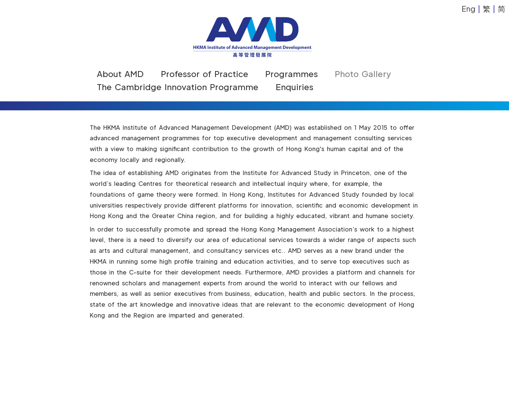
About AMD (120, 74)
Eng (468, 8)
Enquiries (295, 87)
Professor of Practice (205, 74)
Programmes (292, 74)
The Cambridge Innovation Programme (178, 87)
